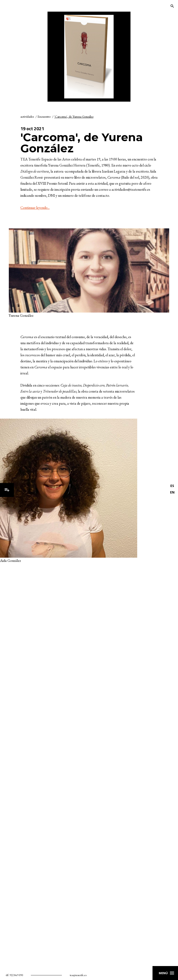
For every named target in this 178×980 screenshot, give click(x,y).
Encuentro (44, 117)
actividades (27, 117)
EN (172, 492)
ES (172, 486)
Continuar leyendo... (35, 208)
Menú (7, 490)
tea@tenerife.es (78, 975)
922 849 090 (16, 975)
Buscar (172, 6)
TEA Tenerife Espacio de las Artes (25, 6)
